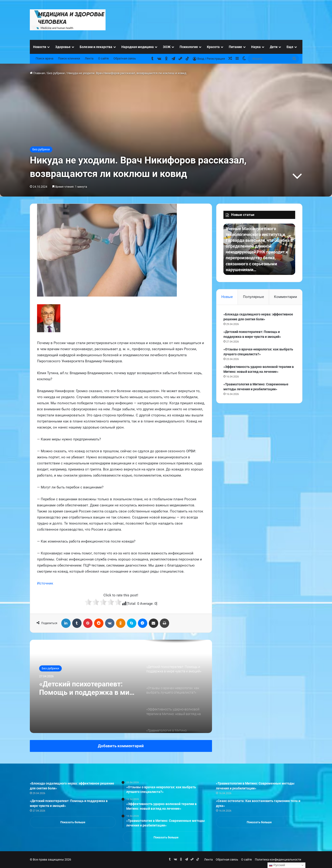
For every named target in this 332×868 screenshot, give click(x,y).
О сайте (103, 58)
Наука (256, 47)
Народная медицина (138, 47)
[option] (121, 686)
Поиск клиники (69, 58)
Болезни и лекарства (96, 47)
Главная (37, 73)
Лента (89, 58)
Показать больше (73, 822)
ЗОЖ (167, 47)
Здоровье (63, 47)
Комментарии (286, 297)
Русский (277, 865)
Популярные (253, 297)
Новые (227, 297)
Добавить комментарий (121, 746)
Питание (235, 47)
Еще (290, 47)
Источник (45, 583)
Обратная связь (125, 58)
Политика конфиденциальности (278, 859)
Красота (213, 47)
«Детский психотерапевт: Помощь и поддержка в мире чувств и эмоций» (88, 688)
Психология (189, 47)
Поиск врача (44, 58)
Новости (40, 47)
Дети (274, 47)
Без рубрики (56, 73)
